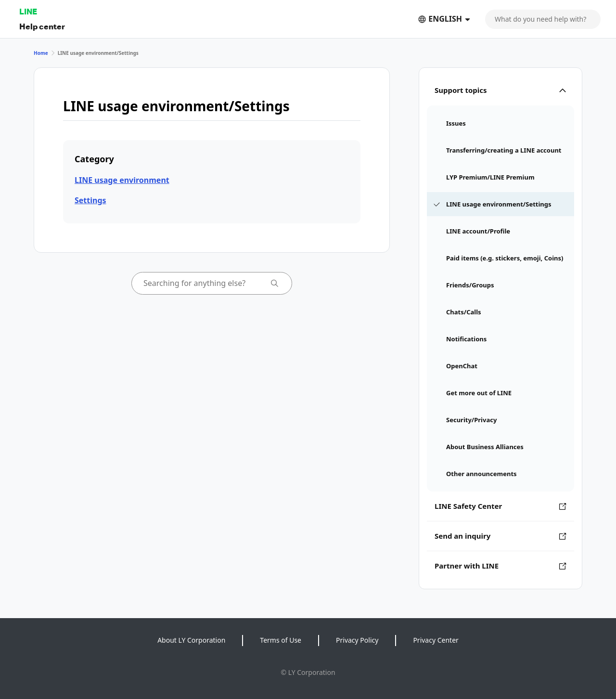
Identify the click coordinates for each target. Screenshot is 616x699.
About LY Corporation (191, 640)
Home (41, 53)
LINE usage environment (122, 180)
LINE (28, 11)
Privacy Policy (357, 640)
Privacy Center (436, 640)
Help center (42, 26)
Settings (90, 200)
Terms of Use (281, 640)
